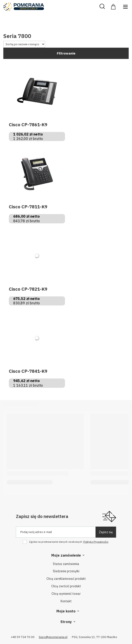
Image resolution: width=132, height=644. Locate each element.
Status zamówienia (66, 564)
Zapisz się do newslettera (42, 516)
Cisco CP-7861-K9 (28, 125)
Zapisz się (106, 532)
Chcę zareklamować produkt (66, 579)
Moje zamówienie (66, 555)
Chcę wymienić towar (66, 594)
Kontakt (66, 601)
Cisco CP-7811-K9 (28, 207)
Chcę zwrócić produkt (66, 586)
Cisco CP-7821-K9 (28, 289)
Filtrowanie (66, 53)
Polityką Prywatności (96, 542)
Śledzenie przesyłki (66, 571)
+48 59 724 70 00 (23, 637)
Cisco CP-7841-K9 (28, 371)
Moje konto (66, 611)
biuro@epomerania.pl (53, 637)
